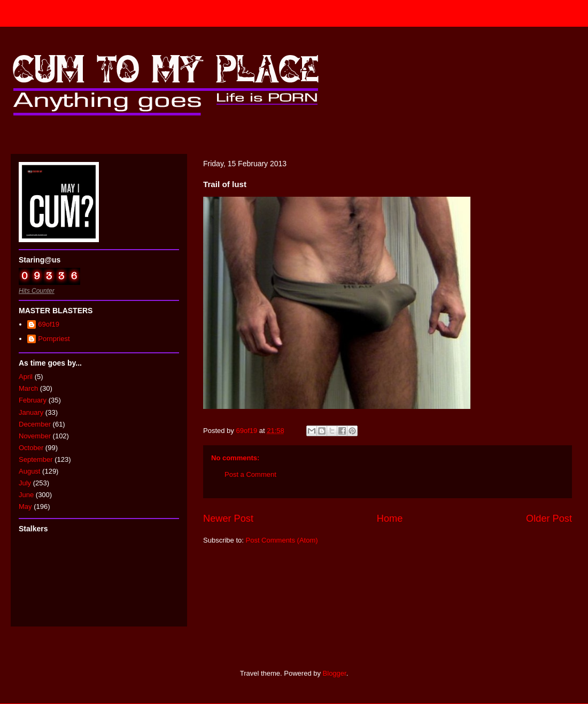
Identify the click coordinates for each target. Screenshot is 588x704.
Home (390, 519)
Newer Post (228, 519)
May (25, 506)
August (29, 471)
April (26, 377)
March (28, 388)
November (35, 436)
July (25, 483)
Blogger (335, 673)
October (31, 448)
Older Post (549, 519)
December (35, 424)
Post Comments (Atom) (282, 540)
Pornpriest (54, 339)
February (33, 400)
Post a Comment (250, 474)
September (36, 459)
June (26, 495)
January (31, 412)
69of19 (49, 324)
